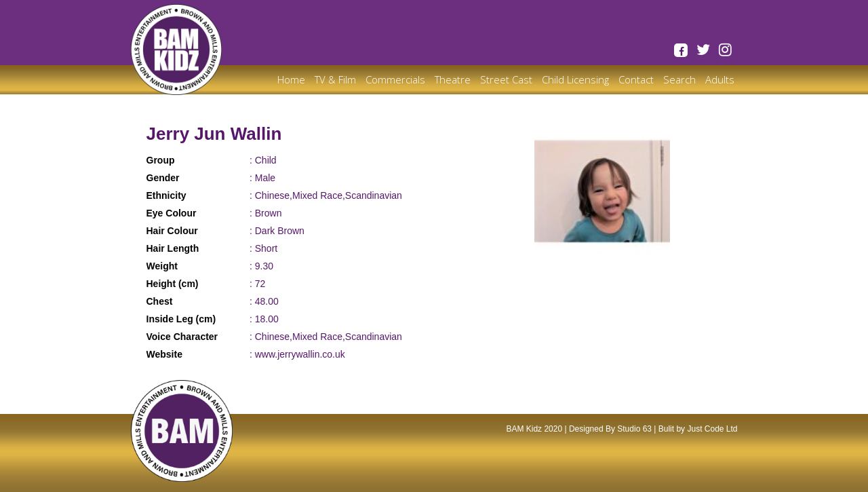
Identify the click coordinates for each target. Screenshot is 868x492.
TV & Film (335, 79)
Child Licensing (575, 79)
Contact (636, 79)
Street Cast (506, 79)
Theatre (453, 79)
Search (679, 79)
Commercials (395, 79)
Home (291, 79)
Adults (720, 79)
